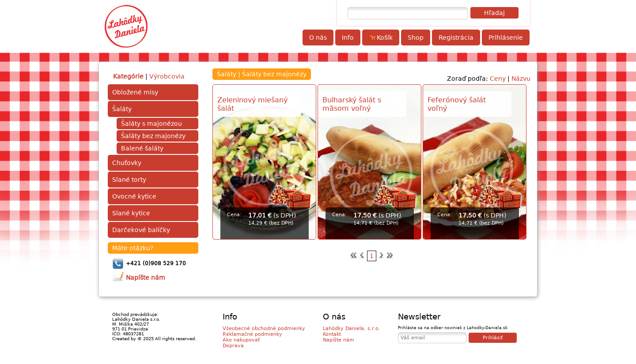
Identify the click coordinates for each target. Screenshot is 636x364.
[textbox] (408, 13)
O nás (318, 38)
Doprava (233, 346)
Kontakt (332, 334)
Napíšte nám (339, 340)
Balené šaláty (142, 148)
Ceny (498, 79)
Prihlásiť (493, 338)
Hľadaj (494, 13)
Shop (416, 38)
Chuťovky (127, 163)
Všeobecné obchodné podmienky (264, 328)
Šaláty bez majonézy (153, 136)
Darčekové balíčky (141, 230)
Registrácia (456, 38)
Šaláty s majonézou (151, 124)
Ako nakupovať (241, 340)
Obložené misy (135, 92)
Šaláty (122, 109)
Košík (381, 38)
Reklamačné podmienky (252, 334)
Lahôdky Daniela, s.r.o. (352, 328)
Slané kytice (131, 213)
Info (348, 38)
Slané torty (129, 180)
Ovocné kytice (134, 196)
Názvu (521, 79)
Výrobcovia (167, 76)
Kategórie (128, 76)
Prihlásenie (506, 38)
